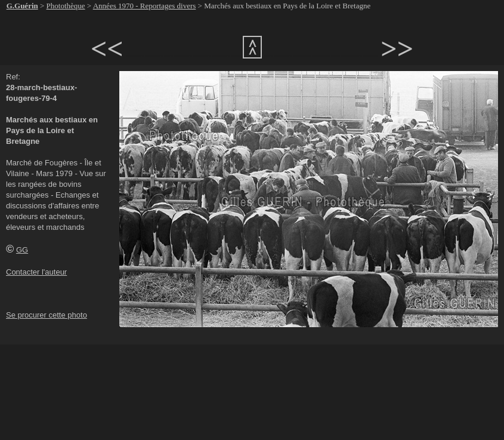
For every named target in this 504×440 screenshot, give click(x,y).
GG (22, 250)
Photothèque (66, 6)
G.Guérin (22, 6)
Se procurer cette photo (47, 315)
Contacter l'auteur (36, 272)
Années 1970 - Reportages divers (145, 6)
